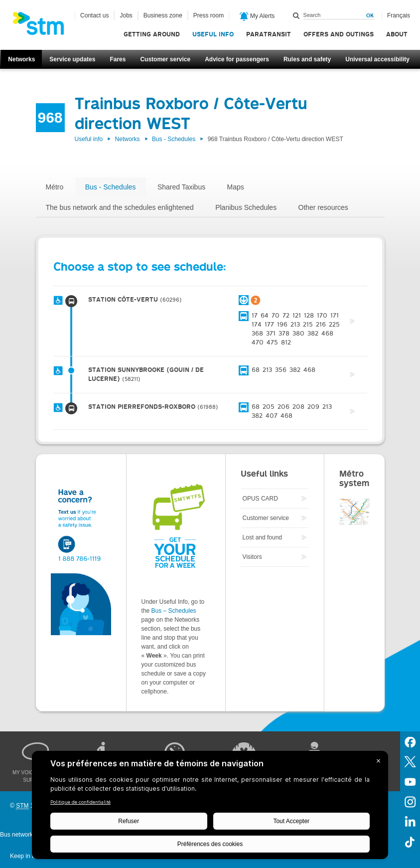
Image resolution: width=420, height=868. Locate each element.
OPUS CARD (260, 499)
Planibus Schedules (246, 207)
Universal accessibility (377, 59)
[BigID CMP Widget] (210, 807)
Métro (55, 187)
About (397, 34)
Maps (236, 187)
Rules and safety (307, 59)
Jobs (126, 15)
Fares (118, 59)
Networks (21, 59)
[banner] (43, 26)
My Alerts (257, 16)
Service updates (72, 59)
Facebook (410, 741)
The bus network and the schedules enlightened (120, 207)
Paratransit (269, 34)
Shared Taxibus (181, 187)
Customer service (165, 59)
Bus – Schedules (174, 611)
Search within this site (296, 15)
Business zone (163, 15)
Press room (209, 15)
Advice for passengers (237, 59)
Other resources (323, 207)
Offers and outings (339, 34)
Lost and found (262, 537)
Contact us (94, 15)
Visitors (252, 557)
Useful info (213, 34)
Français (399, 15)
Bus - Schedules (174, 139)
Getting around (152, 34)
